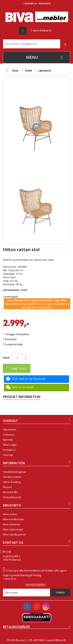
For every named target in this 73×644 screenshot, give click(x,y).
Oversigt (8, 455)
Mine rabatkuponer (14, 534)
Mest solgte (10, 445)
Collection (9, 435)
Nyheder (8, 440)
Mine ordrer (10, 514)
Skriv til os (10, 579)
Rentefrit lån (10, 492)
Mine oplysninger (13, 529)
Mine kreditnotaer (14, 519)
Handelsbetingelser (15, 472)
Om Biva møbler (12, 477)
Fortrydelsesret (12, 497)
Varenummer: (11, 290)
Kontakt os (31, 3)
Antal (6, 358)
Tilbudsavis (10, 430)
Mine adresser (12, 524)
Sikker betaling (12, 482)
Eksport (7, 487)
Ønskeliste (44, 3)
